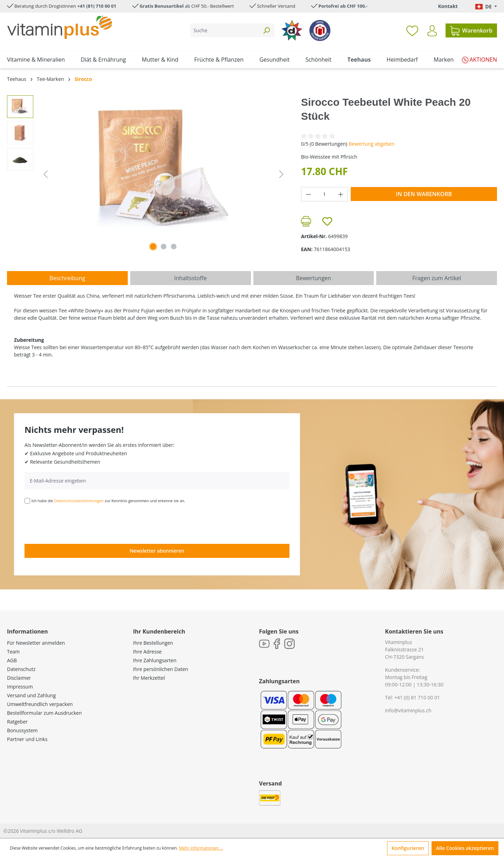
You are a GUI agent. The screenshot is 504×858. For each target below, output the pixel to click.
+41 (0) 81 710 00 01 (417, 697)
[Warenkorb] (471, 30)
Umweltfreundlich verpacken (40, 704)
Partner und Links (27, 739)
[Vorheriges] (45, 174)
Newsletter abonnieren (157, 551)
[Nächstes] (281, 174)
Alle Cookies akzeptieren (465, 848)
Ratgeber (17, 722)
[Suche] (225, 30)
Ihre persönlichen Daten (160, 669)
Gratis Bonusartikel (162, 6)
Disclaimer (19, 678)
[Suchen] (266, 30)
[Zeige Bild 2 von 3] (163, 247)
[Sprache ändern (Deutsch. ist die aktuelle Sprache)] (486, 6)
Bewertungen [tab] (314, 278)
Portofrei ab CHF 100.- (343, 6)
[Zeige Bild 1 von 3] (153, 247)
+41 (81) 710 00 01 (97, 6)
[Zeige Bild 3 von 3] (174, 247)
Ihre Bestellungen (153, 643)
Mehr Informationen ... (201, 848)
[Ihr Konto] (432, 31)
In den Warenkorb (424, 194)
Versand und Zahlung (31, 695)
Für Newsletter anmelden (36, 643)
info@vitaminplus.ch (408, 710)
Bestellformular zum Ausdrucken (44, 713)
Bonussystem (22, 730)
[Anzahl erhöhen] (341, 194)
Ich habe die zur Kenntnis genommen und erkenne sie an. (108, 501)
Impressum (20, 687)
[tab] (67, 278)
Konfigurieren (408, 848)
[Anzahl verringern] (308, 194)
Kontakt (448, 6)
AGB (12, 660)
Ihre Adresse (147, 652)
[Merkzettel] (412, 30)
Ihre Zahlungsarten (155, 660)
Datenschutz (21, 669)
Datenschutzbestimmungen (79, 501)
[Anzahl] (325, 194)
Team (13, 652)
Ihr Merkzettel (149, 678)
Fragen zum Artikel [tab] (437, 278)
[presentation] (78, 523)
